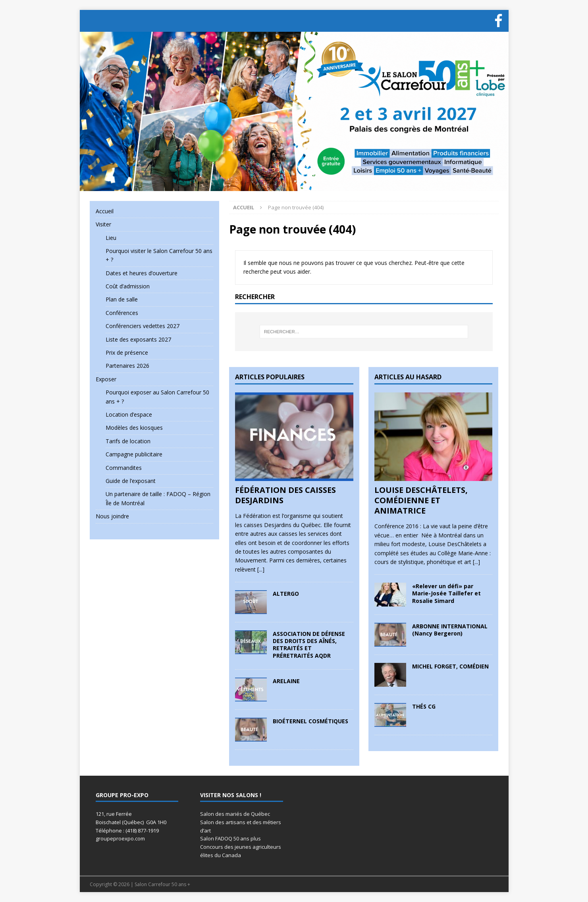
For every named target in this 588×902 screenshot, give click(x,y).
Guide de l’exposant (131, 481)
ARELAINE (286, 681)
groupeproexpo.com (120, 838)
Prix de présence (127, 352)
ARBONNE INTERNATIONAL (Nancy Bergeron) (450, 630)
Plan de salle (122, 299)
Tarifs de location (128, 441)
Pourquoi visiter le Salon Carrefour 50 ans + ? (159, 255)
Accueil (105, 211)
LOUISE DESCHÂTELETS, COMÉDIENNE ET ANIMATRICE (421, 500)
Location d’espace (129, 414)
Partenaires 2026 (127, 366)
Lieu (111, 238)
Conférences (122, 313)
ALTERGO (286, 594)
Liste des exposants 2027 (138, 339)
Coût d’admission (128, 286)
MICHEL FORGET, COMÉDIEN (450, 666)
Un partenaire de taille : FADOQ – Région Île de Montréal (158, 498)
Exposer (106, 379)
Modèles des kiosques (134, 428)
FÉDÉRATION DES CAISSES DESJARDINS (285, 495)
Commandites (124, 468)
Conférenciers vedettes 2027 (143, 326)
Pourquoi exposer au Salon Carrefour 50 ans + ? (157, 397)
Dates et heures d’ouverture (142, 273)
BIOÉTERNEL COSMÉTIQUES (310, 721)
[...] (261, 569)
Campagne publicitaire (134, 454)
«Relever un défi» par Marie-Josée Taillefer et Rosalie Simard (446, 593)
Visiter (103, 224)
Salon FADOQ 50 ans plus (230, 838)
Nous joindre (112, 516)
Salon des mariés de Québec (235, 814)
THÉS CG (424, 706)
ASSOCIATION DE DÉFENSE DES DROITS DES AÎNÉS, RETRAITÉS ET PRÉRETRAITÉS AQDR (309, 645)
